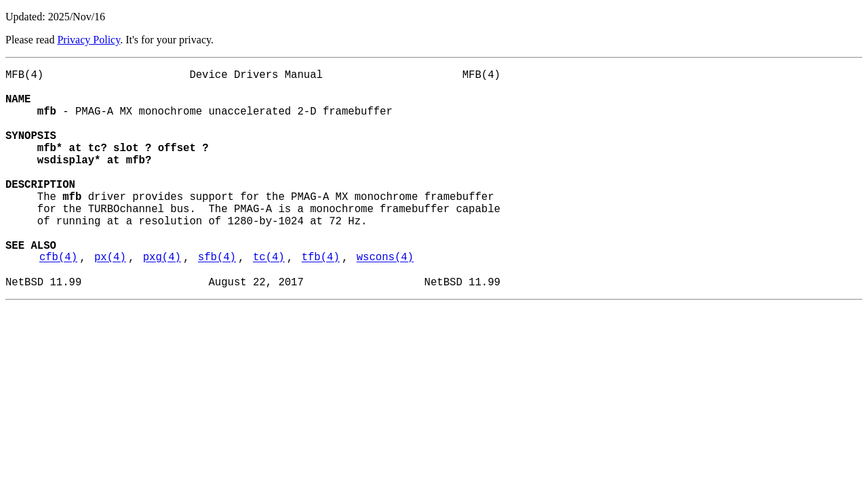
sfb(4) (217, 300)
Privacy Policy (88, 40)
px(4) (110, 300)
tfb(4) (321, 300)
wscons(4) (385, 300)
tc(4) (269, 300)
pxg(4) (162, 300)
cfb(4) (58, 300)
